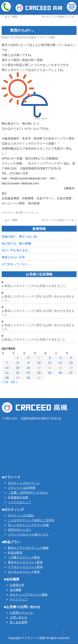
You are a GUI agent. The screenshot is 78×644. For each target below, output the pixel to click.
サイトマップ (19, 599)
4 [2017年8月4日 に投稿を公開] (50, 358)
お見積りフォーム (21, 613)
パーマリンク (31, 213)
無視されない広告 (13, 257)
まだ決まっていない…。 (18, 264)
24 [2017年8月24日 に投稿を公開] (39, 373)
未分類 (19, 213)
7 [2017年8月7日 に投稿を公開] (7, 363)
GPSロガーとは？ (20, 530)
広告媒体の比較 (18, 497)
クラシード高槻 (46, 37)
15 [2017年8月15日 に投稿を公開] (18, 368)
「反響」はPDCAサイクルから (28, 492)
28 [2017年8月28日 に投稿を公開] (7, 378)
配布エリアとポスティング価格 (28, 548)
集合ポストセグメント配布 (25, 562)
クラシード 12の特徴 (22, 488)
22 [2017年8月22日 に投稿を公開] (18, 373)
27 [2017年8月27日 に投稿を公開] (71, 373)
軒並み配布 (15, 553)
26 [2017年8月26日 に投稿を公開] (60, 373)
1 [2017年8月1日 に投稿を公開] (18, 358)
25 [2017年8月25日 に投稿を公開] (50, 373)
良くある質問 (19, 622)
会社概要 (16, 590)
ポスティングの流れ (21, 515)
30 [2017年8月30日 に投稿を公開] (28, 378)
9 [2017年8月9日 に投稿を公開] (28, 363)
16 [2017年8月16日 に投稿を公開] (28, 368)
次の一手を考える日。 (16, 250)
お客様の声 (17, 585)
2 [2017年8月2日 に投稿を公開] (28, 358)
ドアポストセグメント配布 (25, 567)
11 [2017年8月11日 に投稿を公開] (50, 363)
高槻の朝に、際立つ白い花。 (21, 237)
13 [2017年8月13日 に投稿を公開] (71, 363)
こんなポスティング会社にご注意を (31, 520)
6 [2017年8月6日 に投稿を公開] (71, 358)
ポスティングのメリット (24, 483)
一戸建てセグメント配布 (24, 557)
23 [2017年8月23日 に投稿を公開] (28, 373)
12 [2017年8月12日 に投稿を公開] (60, 363)
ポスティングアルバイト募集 (29, 595)
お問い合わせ (19, 617)
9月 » (14, 382)
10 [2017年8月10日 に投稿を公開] (39, 363)
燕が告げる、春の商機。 (18, 243)
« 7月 (5, 382)
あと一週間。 (11, 17)
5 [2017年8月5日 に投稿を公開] (60, 358)
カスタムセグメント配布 (24, 572)
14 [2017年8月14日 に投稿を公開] (7, 368)
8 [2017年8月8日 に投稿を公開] (18, 363)
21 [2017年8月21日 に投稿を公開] (7, 373)
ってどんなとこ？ (20, 502)
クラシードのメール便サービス (28, 534)
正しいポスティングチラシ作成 (28, 525)
